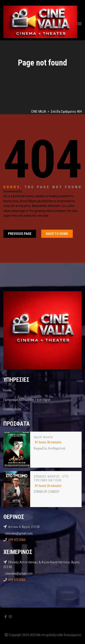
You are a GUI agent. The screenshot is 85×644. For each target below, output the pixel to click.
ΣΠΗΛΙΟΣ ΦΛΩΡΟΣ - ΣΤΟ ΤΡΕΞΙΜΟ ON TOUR (51, 479)
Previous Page (20, 234)
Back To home (57, 234)
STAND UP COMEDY (47, 492)
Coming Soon (12, 409)
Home (7, 390)
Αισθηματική (57, 448)
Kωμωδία (40, 448)
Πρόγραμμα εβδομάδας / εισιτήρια (27, 400)
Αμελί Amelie (43, 437)
